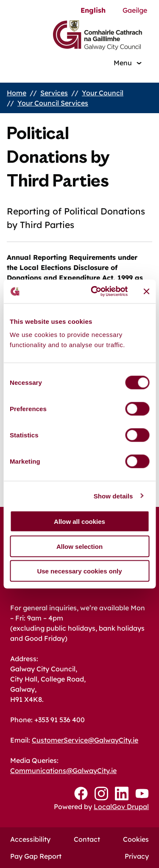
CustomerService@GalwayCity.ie (85, 740)
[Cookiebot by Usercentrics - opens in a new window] (95, 292)
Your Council (103, 93)
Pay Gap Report (36, 856)
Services (54, 93)
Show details (113, 496)
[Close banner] (146, 291)
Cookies (136, 839)
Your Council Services (53, 103)
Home (17, 93)
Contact (87, 839)
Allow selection (79, 546)
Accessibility (30, 839)
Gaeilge (135, 10)
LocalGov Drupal (121, 807)
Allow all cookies (79, 522)
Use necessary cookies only (79, 571)
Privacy (137, 856)
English (93, 10)
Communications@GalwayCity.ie (63, 771)
